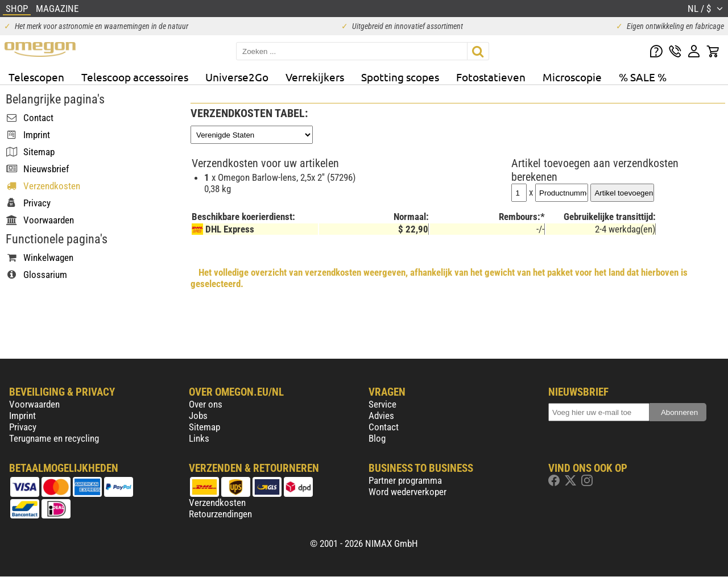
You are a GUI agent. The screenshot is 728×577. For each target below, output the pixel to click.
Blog (377, 438)
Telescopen (36, 77)
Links (199, 438)
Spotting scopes (400, 77)
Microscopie (572, 77)
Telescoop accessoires (135, 77)
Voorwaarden (34, 404)
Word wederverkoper (408, 492)
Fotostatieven (491, 77)
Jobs (198, 416)
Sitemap (204, 427)
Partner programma (405, 480)
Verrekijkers (315, 77)
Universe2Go (237, 77)
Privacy (23, 427)
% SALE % (643, 77)
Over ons (206, 404)
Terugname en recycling (54, 438)
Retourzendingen (220, 514)
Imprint (22, 416)
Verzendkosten (217, 503)
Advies (381, 416)
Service (382, 404)
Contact (384, 427)
